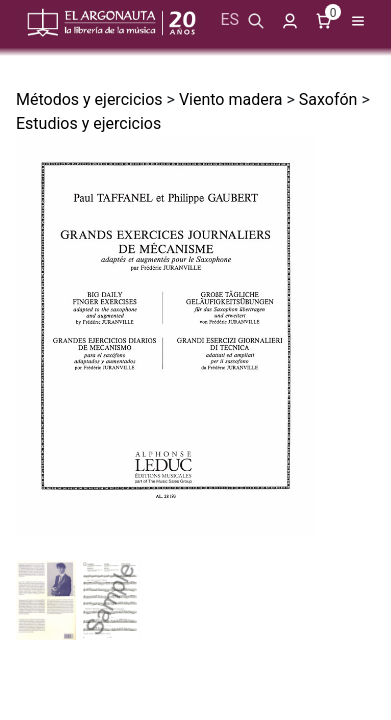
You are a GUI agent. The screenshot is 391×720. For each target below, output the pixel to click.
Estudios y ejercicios (88, 123)
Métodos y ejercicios (89, 99)
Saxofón (328, 99)
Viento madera (231, 99)
